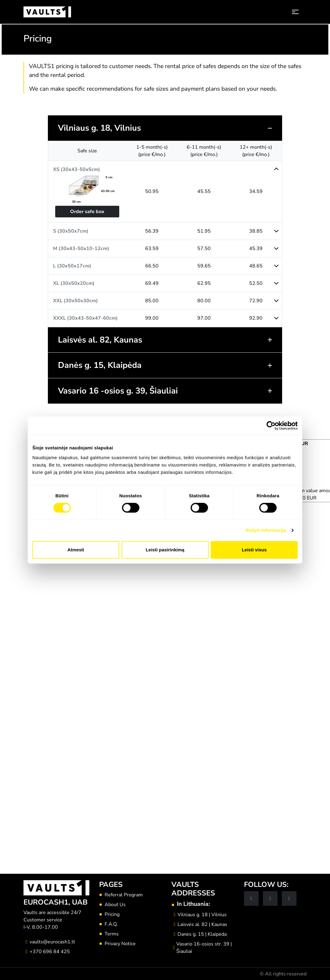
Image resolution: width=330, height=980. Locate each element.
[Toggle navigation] (295, 12)
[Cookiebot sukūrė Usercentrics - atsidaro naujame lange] (271, 426)
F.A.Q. (111, 924)
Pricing (112, 914)
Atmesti (76, 550)
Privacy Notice (120, 944)
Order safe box (87, 212)
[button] (165, 128)
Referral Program (124, 895)
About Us (115, 905)
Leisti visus (254, 550)
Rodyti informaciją (266, 530)
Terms (112, 934)
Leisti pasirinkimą (165, 550)
